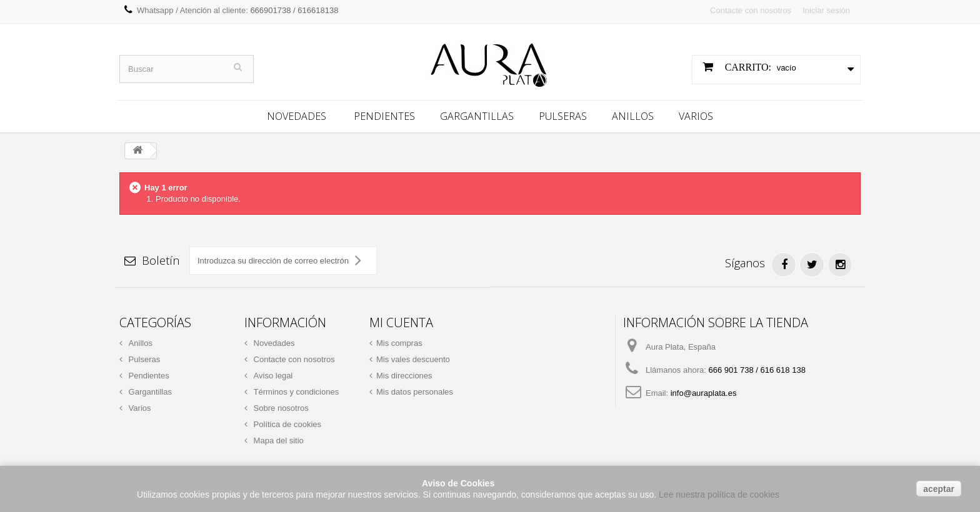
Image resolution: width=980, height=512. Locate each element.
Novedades (297, 114)
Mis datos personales (415, 390)
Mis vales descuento (413, 357)
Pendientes (384, 114)
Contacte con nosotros (751, 10)
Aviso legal (272, 374)
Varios (696, 114)
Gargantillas (477, 114)
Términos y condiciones (295, 390)
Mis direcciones (404, 374)
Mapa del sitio (277, 439)
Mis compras (399, 341)
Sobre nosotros (280, 406)
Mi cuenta (401, 321)
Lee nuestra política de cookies (719, 495)
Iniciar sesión (826, 10)
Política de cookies (286, 422)
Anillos (633, 114)
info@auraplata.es (704, 391)
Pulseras (563, 114)
